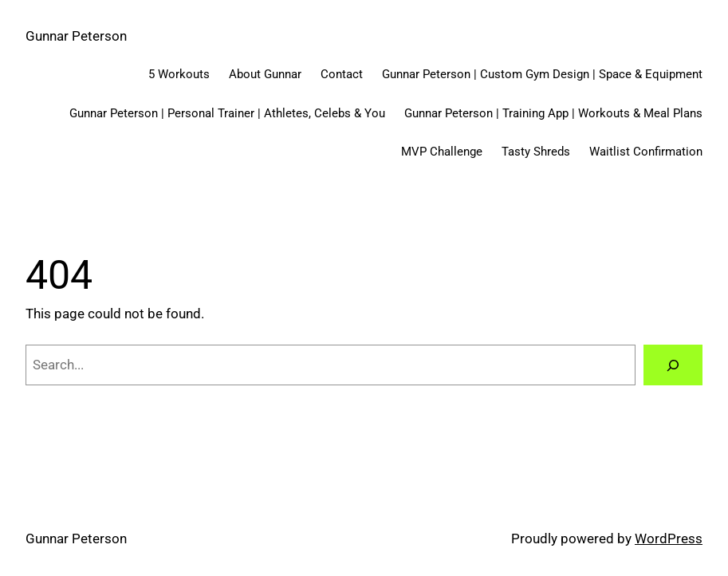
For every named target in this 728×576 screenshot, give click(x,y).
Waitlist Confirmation (646, 152)
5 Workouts (179, 74)
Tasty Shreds (536, 152)
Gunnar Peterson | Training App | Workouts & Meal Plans (553, 113)
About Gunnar (265, 74)
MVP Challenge (442, 152)
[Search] (673, 365)
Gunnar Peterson (76, 36)
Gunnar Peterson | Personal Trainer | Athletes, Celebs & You (227, 113)
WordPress (669, 539)
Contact (342, 74)
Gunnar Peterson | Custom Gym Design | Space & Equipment (542, 74)
